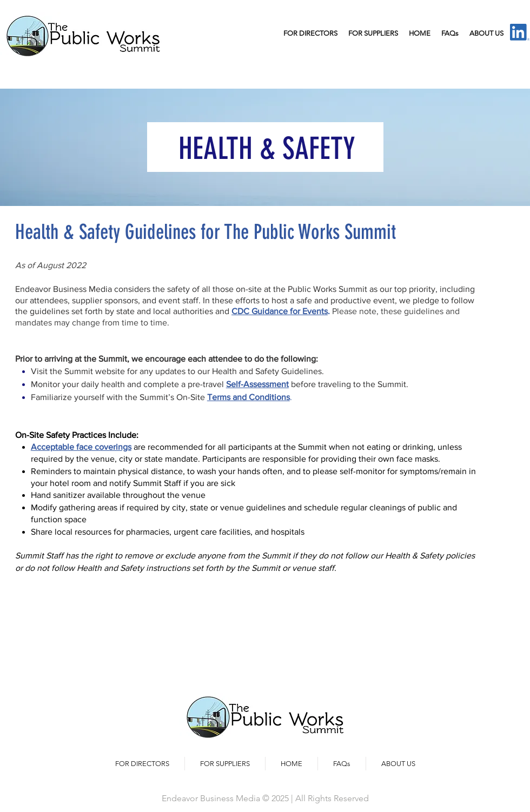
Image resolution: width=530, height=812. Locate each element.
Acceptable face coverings (81, 447)
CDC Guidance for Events (280, 311)
